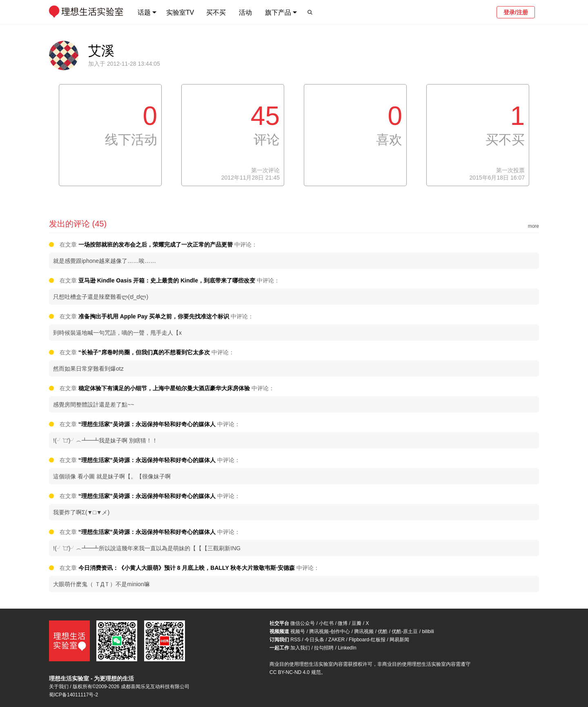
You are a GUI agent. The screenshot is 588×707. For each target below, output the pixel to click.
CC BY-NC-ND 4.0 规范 (295, 672)
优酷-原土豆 (405, 631)
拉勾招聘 (324, 648)
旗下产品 (278, 12)
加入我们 (300, 648)
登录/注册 (516, 12)
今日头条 (314, 640)
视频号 (298, 631)
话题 (144, 12)
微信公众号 (303, 623)
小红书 (326, 623)
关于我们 (59, 687)
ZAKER (336, 640)
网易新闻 (399, 640)
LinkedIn (347, 648)
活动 (245, 12)
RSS (295, 640)
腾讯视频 (364, 631)
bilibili (428, 631)
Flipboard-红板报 (367, 640)
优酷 (383, 631)
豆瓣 (356, 623)
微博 (343, 623)
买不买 (216, 12)
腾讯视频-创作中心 (330, 631)
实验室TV (180, 12)
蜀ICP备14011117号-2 (73, 695)
